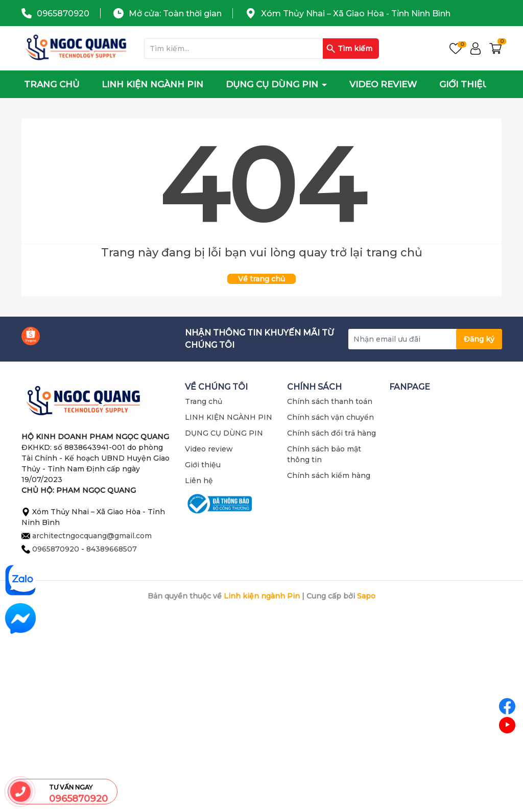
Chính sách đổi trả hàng (331, 433)
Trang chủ (52, 84)
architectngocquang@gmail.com (92, 536)
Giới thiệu (464, 84)
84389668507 (112, 549)
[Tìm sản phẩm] (261, 49)
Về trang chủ (261, 279)
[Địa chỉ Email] (425, 339)
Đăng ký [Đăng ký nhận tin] (479, 339)
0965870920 (63, 14)
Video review (383, 84)
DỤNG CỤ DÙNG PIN (273, 84)
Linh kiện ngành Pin (262, 596)
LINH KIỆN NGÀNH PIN (152, 84)
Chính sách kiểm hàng (329, 475)
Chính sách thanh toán (330, 401)
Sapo (366, 596)
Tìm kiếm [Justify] (349, 49)
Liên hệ (199, 481)
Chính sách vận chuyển (330, 417)
